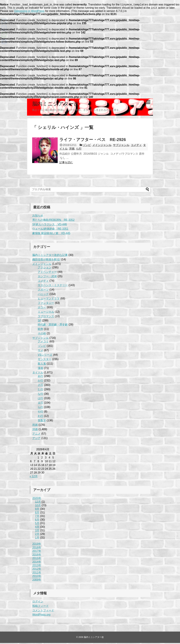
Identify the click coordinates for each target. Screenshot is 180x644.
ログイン (38, 602)
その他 (42, 334)
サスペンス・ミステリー (53, 286)
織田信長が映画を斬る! (46, 260)
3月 (37, 531)
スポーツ (43, 291)
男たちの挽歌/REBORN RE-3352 (53, 221)
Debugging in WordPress (29, 12)
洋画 (72, 150)
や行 (40, 413)
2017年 (37, 552)
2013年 (37, 566)
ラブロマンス (46, 317)
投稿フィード (40, 607)
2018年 (37, 548)
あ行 (40, 377)
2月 (37, 535)
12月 (38, 503)
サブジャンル (121, 146)
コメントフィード (43, 611)
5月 (37, 524)
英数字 (42, 421)
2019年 (37, 545)
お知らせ (38, 216)
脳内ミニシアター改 (56, 105)
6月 (37, 521)
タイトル (38, 373)
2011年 (37, 573)
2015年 (37, 559)
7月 (37, 517)
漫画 (40, 369)
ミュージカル (46, 313)
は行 (40, 399)
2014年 (37, 563)
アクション (45, 268)
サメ (40, 351)
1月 (37, 539)
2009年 (37, 581)
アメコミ (43, 342)
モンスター (45, 360)
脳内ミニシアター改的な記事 (50, 256)
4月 (37, 528)
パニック (43, 295)
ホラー (42, 308)
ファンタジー (46, 304)
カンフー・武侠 (47, 277)
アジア (36, 439)
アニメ (36, 435)
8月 (37, 513)
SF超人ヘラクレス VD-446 (50, 225)
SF (39, 321)
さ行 (40, 386)
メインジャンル (102, 146)
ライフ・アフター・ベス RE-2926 (93, 141)
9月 (37, 510)
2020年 (37, 499)
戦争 (40, 330)
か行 (40, 382)
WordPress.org (41, 616)
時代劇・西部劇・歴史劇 (53, 326)
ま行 (40, 404)
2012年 (37, 570)
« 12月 (34, 477)
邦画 (35, 426)
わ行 (40, 417)
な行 (40, 395)
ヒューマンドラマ (49, 299)
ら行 (79, 150)
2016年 (37, 556)
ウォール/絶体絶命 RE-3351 (50, 230)
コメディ (136, 146)
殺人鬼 (42, 365)
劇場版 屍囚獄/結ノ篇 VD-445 (51, 234)
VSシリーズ (45, 356)
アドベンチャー (47, 273)
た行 (40, 390)
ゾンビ (87, 146)
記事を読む (66, 163)
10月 (38, 506)
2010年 (37, 577)
